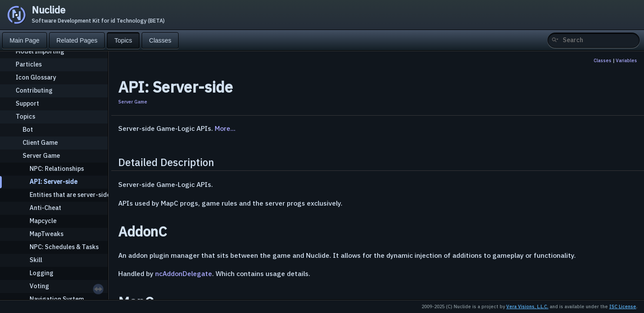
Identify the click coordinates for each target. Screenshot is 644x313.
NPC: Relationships (57, 168)
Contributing (34, 90)
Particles (29, 64)
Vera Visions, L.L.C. (527, 306)
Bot (28, 129)
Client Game (40, 142)
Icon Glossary (36, 77)
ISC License (623, 306)
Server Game (41, 155)
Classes (603, 60)
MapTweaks (46, 234)
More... (225, 128)
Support (27, 103)
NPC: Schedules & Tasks (64, 247)
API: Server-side (53, 181)
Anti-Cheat (45, 208)
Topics (25, 116)
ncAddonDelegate (184, 273)
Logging (41, 273)
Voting (39, 286)
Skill (36, 260)
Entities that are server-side (70, 195)
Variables (626, 60)
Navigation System (57, 299)
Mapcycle (43, 221)
